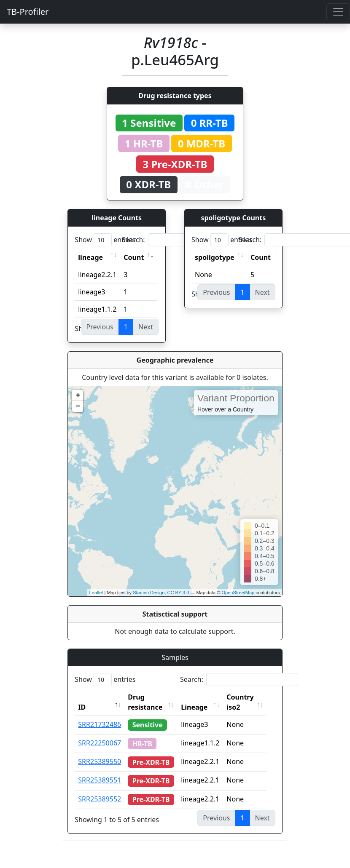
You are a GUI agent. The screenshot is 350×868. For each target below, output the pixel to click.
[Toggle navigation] (338, 12)
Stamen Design (149, 593)
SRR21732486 (100, 724)
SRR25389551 (100, 780)
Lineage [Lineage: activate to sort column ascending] (199, 707)
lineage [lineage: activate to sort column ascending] (90, 257)
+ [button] (78, 395)
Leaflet (96, 593)
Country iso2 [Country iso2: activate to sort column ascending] (245, 702)
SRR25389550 (100, 761)
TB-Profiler (28, 12)
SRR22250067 (100, 743)
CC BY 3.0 (178, 593)
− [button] (78, 406)
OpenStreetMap (238, 593)
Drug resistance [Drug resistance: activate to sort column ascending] (145, 702)
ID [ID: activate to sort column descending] (82, 707)
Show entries (105, 240)
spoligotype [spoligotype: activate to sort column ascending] (215, 257)
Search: (181, 240)
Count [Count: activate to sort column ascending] (134, 257)
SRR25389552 (100, 799)
